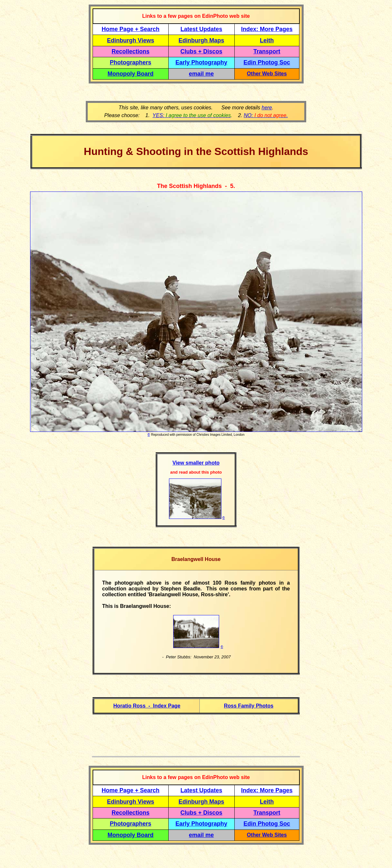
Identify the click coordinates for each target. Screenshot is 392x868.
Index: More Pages (267, 29)
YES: (192, 115)
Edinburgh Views (130, 40)
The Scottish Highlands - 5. (196, 186)
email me (202, 74)
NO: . (266, 115)
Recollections (131, 51)
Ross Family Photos (249, 706)
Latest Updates (202, 29)
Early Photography (201, 62)
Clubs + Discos (201, 51)
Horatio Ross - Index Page (147, 706)
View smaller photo (196, 463)
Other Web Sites (267, 74)
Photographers (130, 62)
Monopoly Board (130, 74)
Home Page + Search (131, 29)
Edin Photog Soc (267, 62)
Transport (267, 51)
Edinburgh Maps (202, 40)
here (267, 108)
